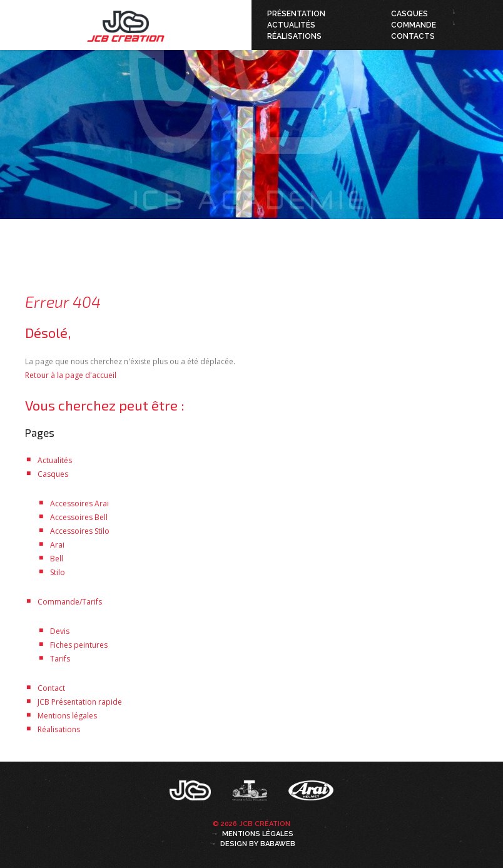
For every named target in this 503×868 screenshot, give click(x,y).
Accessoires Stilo (80, 531)
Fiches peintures (79, 645)
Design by (258, 844)
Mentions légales (67, 716)
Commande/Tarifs (70, 602)
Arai (57, 545)
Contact (51, 688)
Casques (409, 14)
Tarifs (60, 659)
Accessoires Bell (79, 517)
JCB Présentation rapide (80, 702)
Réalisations (294, 36)
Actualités (291, 25)
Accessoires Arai (79, 503)
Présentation (296, 14)
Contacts (413, 36)
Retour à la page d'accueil (71, 375)
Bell (57, 559)
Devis (60, 631)
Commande (414, 25)
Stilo (58, 572)
